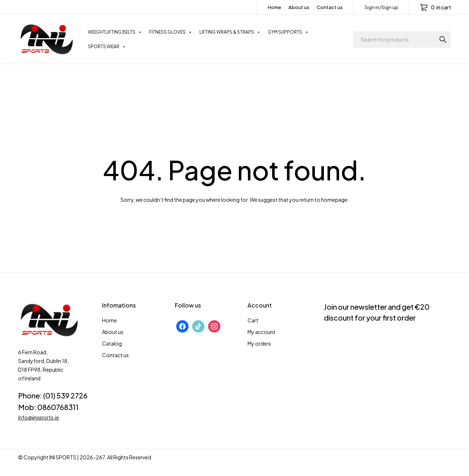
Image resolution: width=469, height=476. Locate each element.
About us (299, 7)
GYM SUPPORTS (288, 32)
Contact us (330, 7)
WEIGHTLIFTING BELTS (115, 32)
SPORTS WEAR (107, 47)
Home (274, 7)
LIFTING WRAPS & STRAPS (230, 32)
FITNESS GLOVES (171, 32)
